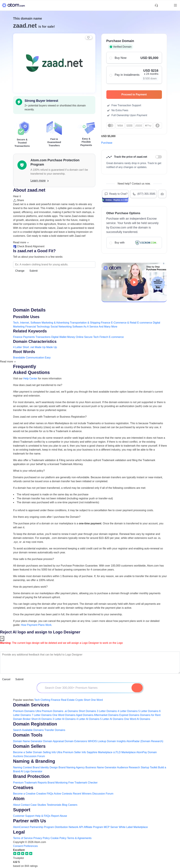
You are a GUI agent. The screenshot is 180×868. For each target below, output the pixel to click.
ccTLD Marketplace (124, 752)
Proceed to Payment (140, 94)
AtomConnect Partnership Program (34, 827)
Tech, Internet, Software (27, 323)
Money (71, 337)
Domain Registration (35, 724)
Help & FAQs (43, 816)
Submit (34, 271)
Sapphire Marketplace (100, 752)
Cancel (6, 679)
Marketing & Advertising (55, 323)
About (17, 805)
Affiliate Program (93, 827)
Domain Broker (22, 719)
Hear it (17, 196)
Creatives (23, 788)
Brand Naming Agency (72, 767)
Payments (29, 337)
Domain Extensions (76, 741)
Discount (159, 157)
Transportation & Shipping (85, 323)
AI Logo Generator (32, 771)
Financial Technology (38, 327)
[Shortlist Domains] (162, 5)
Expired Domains (129, 715)
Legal (19, 832)
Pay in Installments (134, 75)
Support (22, 810)
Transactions (43, 337)
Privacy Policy (42, 838)
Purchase (107, 143)
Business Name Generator (101, 767)
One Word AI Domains (137, 719)
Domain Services (31, 705)
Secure (88, 337)
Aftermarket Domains (106, 715)
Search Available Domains (29, 730)
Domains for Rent (150, 715)
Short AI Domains (42, 719)
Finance (106, 323)
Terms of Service (23, 838)
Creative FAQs (45, 794)
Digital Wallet (59, 337)
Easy (48, 358)
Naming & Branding (34, 761)
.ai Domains (71, 711)
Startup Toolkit (149, 767)
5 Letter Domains (148, 711)
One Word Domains (64, 715)
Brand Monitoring (58, 783)
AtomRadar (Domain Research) (145, 741)
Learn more (40, 181)
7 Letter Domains (42, 715)
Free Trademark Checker (83, 783)
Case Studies (38, 805)
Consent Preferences (25, 846)
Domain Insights (116, 741)
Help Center (30, 378)
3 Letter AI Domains (64, 719)
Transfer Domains (55, 730)
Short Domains (87, 711)
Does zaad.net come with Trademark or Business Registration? (50, 417)
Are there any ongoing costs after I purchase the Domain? (47, 517)
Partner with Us (30, 821)
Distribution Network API (69, 827)
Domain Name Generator (28, 741)
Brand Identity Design (45, 767)
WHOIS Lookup (97, 741)
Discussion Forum (34, 756)
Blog (65, 805)
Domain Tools (28, 735)
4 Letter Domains (128, 711)
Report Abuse (59, 816)
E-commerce (145, 323)
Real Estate (68, 700)
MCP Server (111, 827)
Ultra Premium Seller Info (71, 752)
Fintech (104, 337)
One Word (97, 700)
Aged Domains (85, 715)
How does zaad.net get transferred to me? (38, 385)
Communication (35, 358)
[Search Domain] (137, 688)
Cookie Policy (58, 838)
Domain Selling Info (44, 752)
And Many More (108, 327)
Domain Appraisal (54, 741)
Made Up (40, 347)
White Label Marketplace (133, 827)
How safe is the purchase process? (34, 559)
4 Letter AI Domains (88, 719)
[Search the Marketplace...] (54, 265)
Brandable (19, 358)
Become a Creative (24, 794)
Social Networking (61, 327)
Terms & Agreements (79, 838)
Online (80, 337)
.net (32, 347)
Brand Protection (31, 776)
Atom (19, 799)
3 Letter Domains (107, 711)
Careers (73, 805)
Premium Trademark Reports (30, 783)
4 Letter (18, 347)
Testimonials (54, 805)
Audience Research (129, 767)
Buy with (134, 243)
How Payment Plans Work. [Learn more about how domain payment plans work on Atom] (37, 625)
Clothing (45, 700)
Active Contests (63, 794)
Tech (96, 337)
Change (20, 271)
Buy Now (134, 58)
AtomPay (142, 752)
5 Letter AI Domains (112, 719)
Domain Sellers (29, 746)
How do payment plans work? (30, 587)
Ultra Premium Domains (49, 711)
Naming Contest (23, 767)
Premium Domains (24, 711)
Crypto (79, 700)
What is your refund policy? (29, 471)
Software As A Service (85, 327)
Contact (25, 805)
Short (26, 347)
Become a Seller (23, 752)
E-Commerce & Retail (124, 323)
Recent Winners (82, 794)
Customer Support (24, 816)
